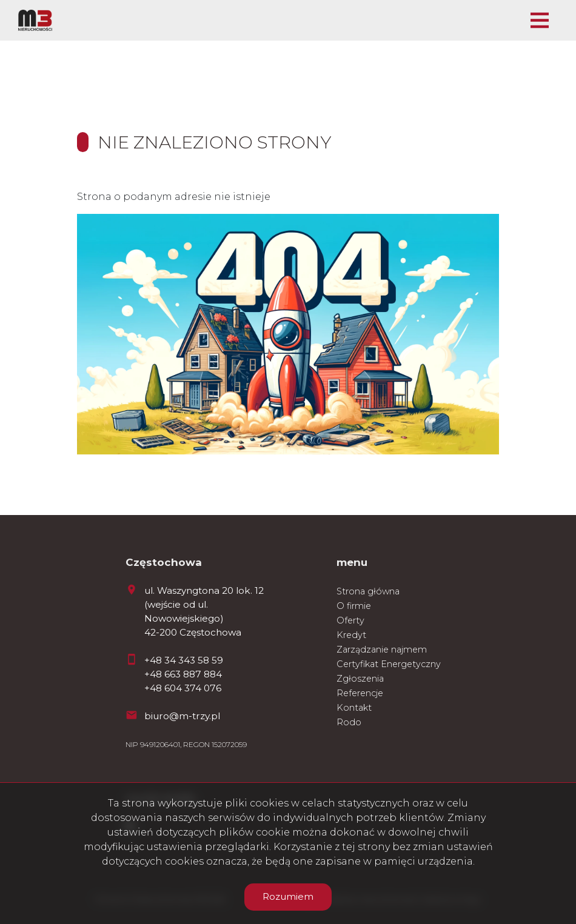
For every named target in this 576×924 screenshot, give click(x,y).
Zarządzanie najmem (382, 650)
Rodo (349, 722)
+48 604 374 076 (183, 688)
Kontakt (354, 708)
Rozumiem (288, 896)
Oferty (350, 620)
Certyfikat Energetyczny (389, 664)
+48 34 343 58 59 (184, 660)
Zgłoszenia (360, 679)
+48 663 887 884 (183, 674)
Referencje (360, 693)
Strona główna (368, 591)
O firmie (354, 606)
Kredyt (351, 635)
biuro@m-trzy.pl (182, 716)
